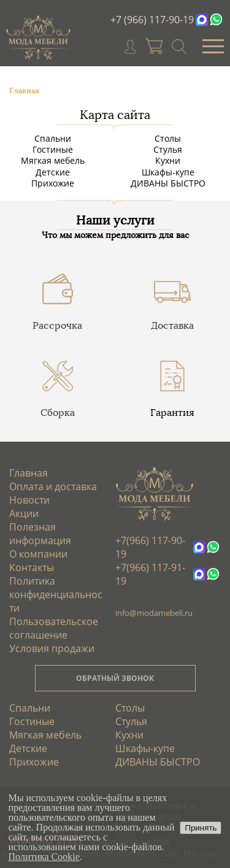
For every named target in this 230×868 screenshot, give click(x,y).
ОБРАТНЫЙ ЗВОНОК (115, 678)
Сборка (58, 413)
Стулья (168, 149)
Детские (53, 172)
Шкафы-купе (168, 172)
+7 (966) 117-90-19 (152, 20)
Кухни (168, 160)
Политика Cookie (44, 857)
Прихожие (53, 183)
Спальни (53, 138)
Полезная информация (40, 534)
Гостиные (53, 149)
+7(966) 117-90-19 (150, 547)
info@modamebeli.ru (154, 613)
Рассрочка (57, 325)
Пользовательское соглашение (54, 628)
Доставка (172, 325)
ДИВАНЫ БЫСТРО (168, 183)
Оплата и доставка (53, 486)
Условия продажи (52, 648)
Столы (168, 138)
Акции (24, 513)
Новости (29, 500)
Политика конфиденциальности (56, 594)
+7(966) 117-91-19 (150, 574)
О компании (38, 554)
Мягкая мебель (53, 160)
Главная (29, 473)
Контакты (32, 567)
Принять (201, 828)
